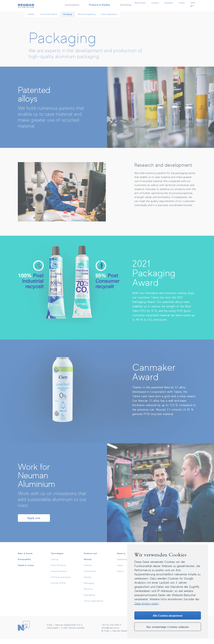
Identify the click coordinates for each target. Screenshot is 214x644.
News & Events (25, 558)
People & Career (26, 570)
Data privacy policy (147, 603)
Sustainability (24, 564)
